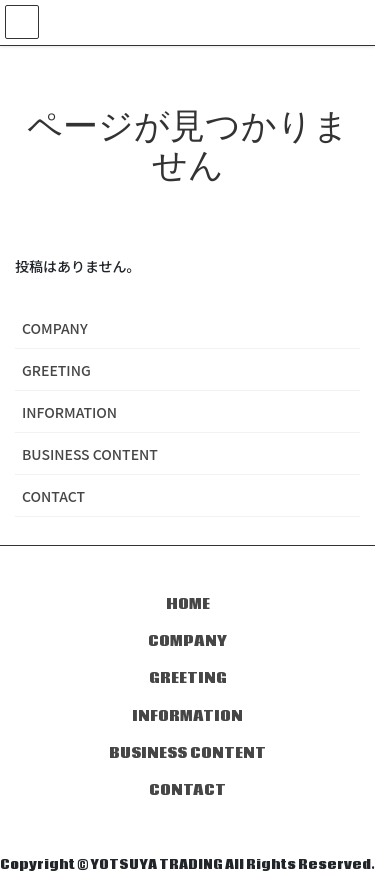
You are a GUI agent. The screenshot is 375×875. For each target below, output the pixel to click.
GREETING (56, 370)
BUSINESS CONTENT (90, 454)
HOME (188, 604)
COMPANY (55, 328)
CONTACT (53, 496)
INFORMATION (69, 412)
